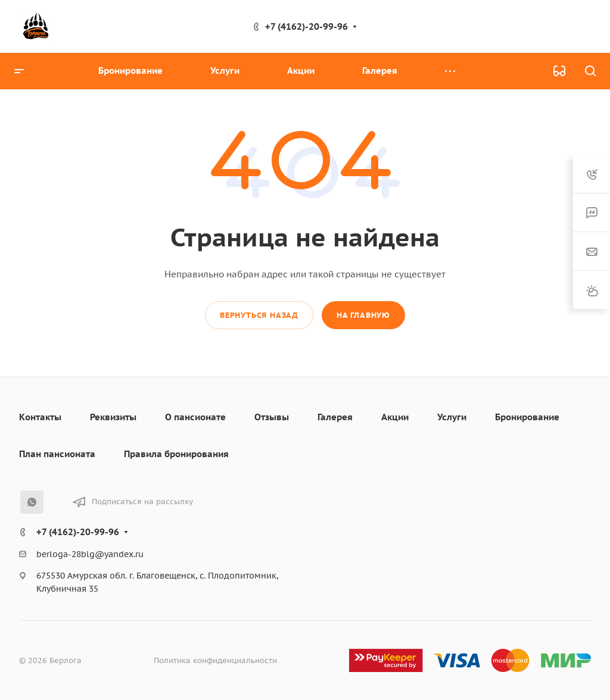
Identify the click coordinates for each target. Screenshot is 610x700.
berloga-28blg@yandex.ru (90, 554)
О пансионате (195, 417)
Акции (395, 417)
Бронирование (527, 417)
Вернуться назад (259, 315)
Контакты (40, 417)
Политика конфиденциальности (215, 660)
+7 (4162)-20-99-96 (306, 26)
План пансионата (57, 454)
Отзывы (272, 417)
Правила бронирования (176, 454)
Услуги (452, 417)
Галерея (335, 417)
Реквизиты (113, 417)
